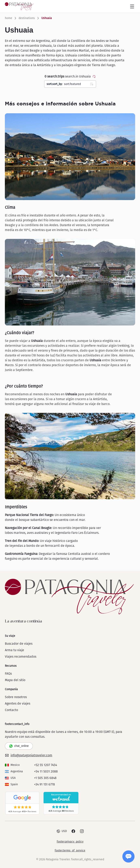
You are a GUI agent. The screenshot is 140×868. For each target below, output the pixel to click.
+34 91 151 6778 (44, 784)
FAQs (8, 674)
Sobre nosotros (16, 697)
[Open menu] (132, 6)
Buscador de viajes (19, 644)
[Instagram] (82, 831)
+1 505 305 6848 (45, 778)
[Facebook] (73, 831)
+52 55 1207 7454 (45, 765)
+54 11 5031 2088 (46, 771)
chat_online (19, 746)
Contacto (11, 710)
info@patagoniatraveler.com (29, 755)
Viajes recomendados (21, 657)
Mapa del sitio (15, 680)
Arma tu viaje (14, 650)
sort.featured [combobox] (71, 84)
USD (62, 831)
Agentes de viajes (18, 703)
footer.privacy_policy (70, 842)
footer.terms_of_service (70, 851)
